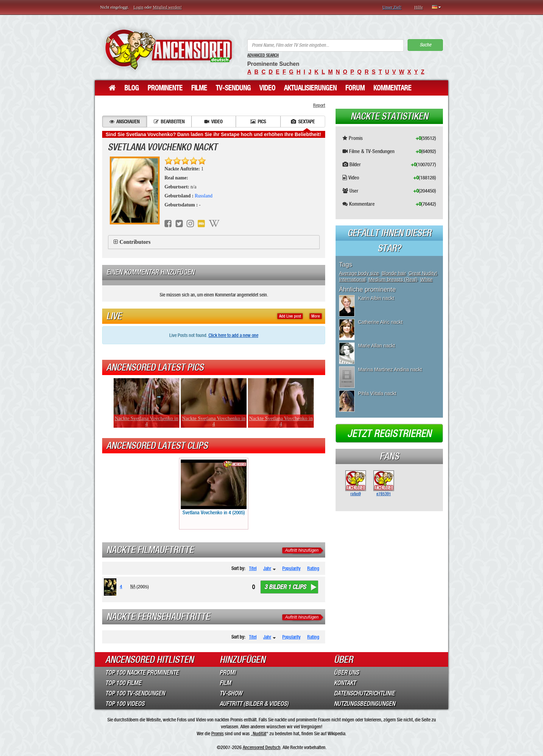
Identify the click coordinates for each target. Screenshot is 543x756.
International (352, 279)
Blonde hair (394, 273)
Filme (199, 88)
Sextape (303, 122)
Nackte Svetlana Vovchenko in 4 (146, 421)
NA (133, 586)
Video (267, 88)
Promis (217, 733)
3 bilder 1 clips (285, 587)
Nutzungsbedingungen (364, 704)
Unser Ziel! (392, 7)
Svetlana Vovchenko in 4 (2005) (214, 488)
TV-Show (231, 693)
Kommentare (392, 88)
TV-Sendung (233, 88)
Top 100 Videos (125, 704)
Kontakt (345, 683)
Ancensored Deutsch (262, 747)
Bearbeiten (169, 122)
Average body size (359, 273)
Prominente (165, 88)
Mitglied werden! (167, 7)
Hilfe (419, 7)
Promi (228, 673)
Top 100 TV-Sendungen (135, 693)
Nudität (260, 733)
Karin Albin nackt (376, 298)
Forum (355, 88)
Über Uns (346, 673)
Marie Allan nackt (377, 346)
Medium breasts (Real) (393, 279)
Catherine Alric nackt (380, 322)
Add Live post (290, 316)
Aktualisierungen (310, 88)
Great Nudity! (423, 273)
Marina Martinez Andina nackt (390, 370)
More (316, 316)
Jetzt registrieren (389, 434)
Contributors (135, 242)
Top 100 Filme (123, 683)
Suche (425, 45)
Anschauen (124, 122)
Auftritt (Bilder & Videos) (254, 704)
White (426, 279)
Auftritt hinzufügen (302, 550)
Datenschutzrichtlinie (364, 693)
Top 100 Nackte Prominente (142, 673)
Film (225, 683)
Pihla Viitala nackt (377, 393)
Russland (203, 196)
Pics (258, 122)
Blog (132, 88)
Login (138, 7)
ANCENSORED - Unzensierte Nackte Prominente (168, 49)
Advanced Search (263, 55)
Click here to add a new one (233, 335)
